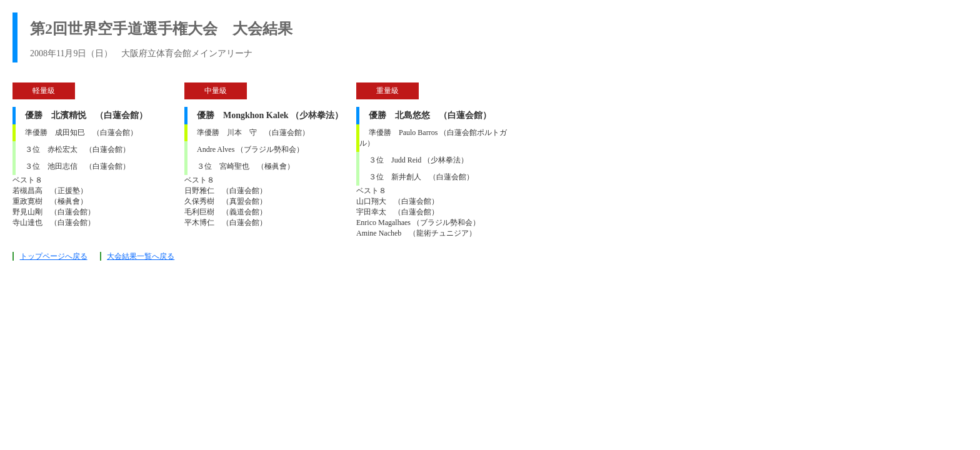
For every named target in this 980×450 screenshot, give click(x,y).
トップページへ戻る (54, 256)
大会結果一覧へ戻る (141, 256)
